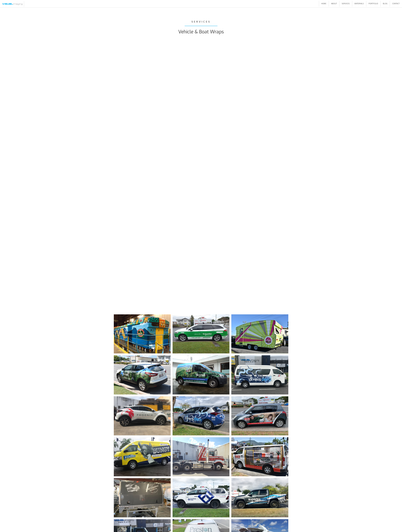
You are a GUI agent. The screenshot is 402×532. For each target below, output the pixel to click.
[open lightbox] (142, 334)
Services (346, 4)
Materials (359, 4)
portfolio (373, 4)
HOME (324, 4)
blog (385, 4)
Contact (396, 4)
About (334, 4)
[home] (12, 4)
